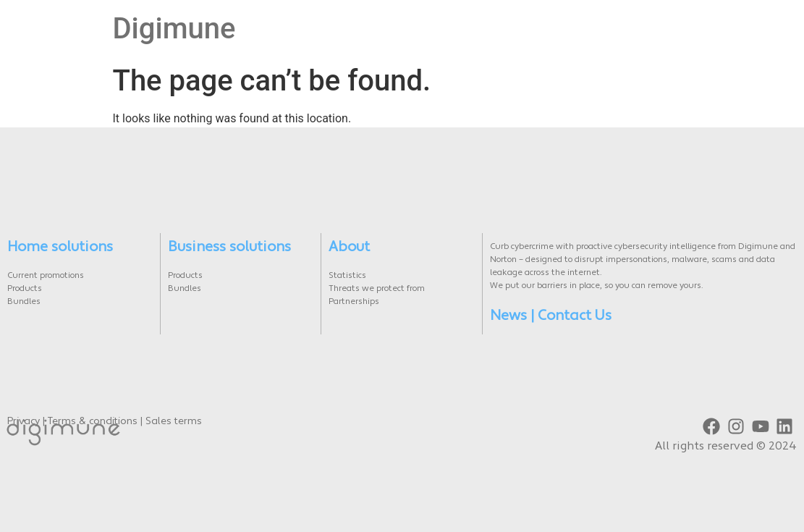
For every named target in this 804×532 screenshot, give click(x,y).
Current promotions (46, 276)
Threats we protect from (377, 289)
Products (25, 289)
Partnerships (354, 302)
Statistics (347, 276)
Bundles (24, 302)
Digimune (174, 29)
